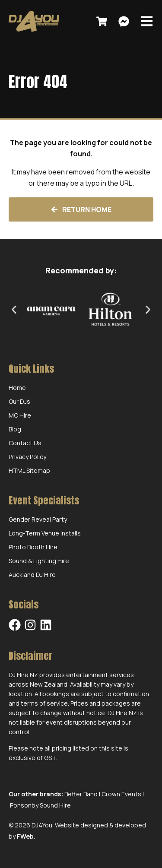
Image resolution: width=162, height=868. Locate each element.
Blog (15, 429)
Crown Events (121, 794)
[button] (14, 310)
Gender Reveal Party (38, 519)
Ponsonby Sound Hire (40, 805)
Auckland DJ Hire (32, 575)
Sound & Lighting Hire (39, 561)
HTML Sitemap (29, 470)
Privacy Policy (27, 457)
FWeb (25, 836)
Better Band (81, 794)
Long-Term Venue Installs (45, 533)
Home (17, 388)
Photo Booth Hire (33, 547)
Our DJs (19, 401)
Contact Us (25, 443)
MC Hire (20, 415)
